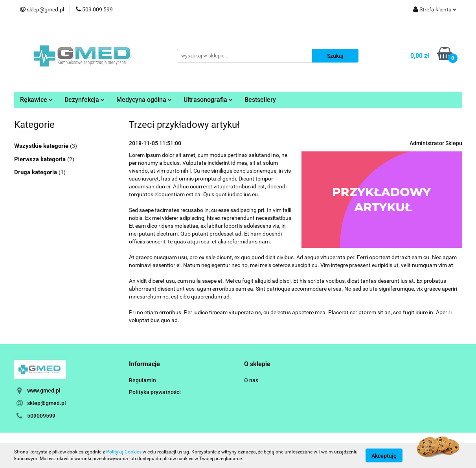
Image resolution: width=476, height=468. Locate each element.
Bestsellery (260, 100)
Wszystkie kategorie (42, 146)
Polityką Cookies (124, 452)
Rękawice (36, 100)
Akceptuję (384, 455)
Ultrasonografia (208, 100)
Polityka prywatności (155, 392)
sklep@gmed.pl (47, 403)
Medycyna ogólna (144, 100)
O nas (251, 380)
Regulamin (142, 380)
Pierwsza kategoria (41, 159)
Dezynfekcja (85, 100)
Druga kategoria (36, 172)
